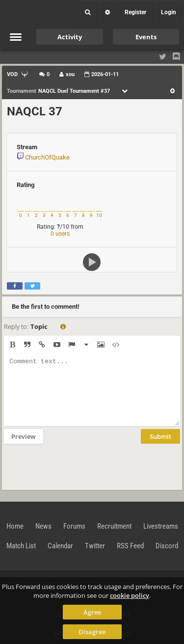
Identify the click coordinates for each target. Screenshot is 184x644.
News (43, 526)
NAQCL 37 (35, 111)
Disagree (92, 632)
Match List (21, 546)
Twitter (95, 546)
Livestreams (161, 526)
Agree (92, 612)
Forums (74, 526)
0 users (60, 234)
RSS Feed (130, 546)
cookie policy (130, 595)
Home (15, 526)
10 (99, 215)
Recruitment (114, 526)
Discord (167, 546)
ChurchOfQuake (47, 157)
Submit (160, 436)
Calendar (60, 546)
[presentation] (79, 466)
